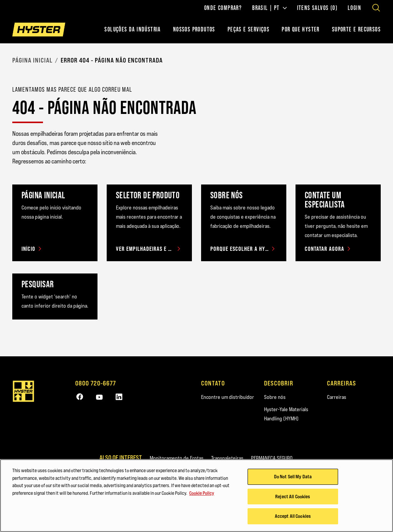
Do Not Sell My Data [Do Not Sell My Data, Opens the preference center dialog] (293, 478)
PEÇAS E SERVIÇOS (249, 29)
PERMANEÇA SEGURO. (272, 458)
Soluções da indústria (132, 29)
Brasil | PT (269, 8)
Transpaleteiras (227, 458)
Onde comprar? (223, 8)
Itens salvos (317, 8)
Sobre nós (275, 397)
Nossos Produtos (194, 29)
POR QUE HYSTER (301, 29)
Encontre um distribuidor (228, 397)
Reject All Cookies (293, 497)
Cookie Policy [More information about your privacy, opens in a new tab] (202, 494)
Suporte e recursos (356, 29)
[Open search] (376, 8)
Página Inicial (32, 60)
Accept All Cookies (293, 517)
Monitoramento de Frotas (177, 458)
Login (354, 8)
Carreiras (337, 397)
